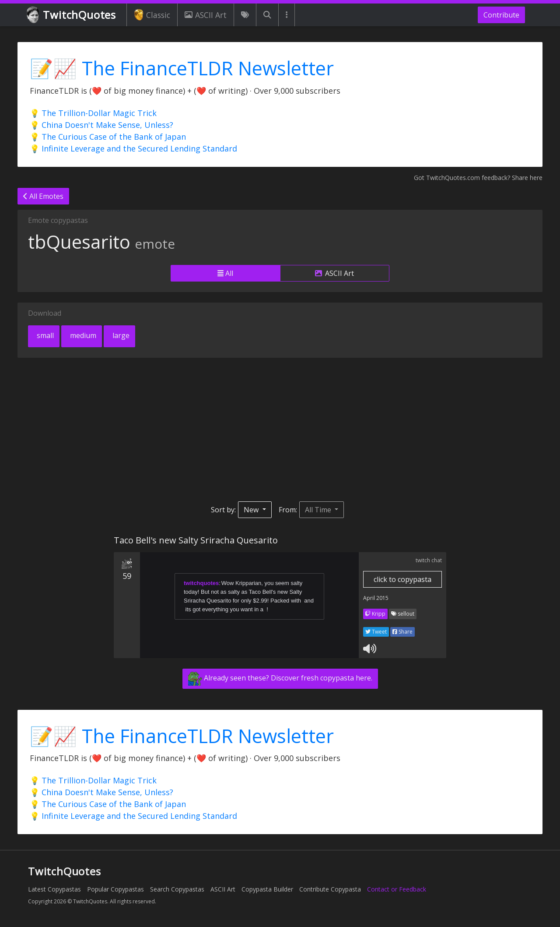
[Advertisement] (280, 430)
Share (402, 632)
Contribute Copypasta (330, 889)
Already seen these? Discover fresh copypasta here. (280, 679)
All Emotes (43, 196)
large (120, 335)
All (225, 273)
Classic (152, 15)
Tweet (376, 632)
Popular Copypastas (115, 889)
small (44, 335)
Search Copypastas (177, 889)
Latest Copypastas (54, 889)
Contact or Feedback (397, 889)
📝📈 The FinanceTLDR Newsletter (182, 68)
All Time (319, 510)
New (252, 510)
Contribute (501, 15)
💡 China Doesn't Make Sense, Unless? (101, 125)
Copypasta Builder (267, 889)
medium (82, 335)
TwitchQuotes (72, 15)
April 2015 (376, 598)
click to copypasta (402, 579)
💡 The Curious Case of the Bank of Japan (108, 137)
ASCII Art (206, 15)
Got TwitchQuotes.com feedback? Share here (478, 178)
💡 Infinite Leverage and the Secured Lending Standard (133, 148)
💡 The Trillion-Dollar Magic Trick (93, 113)
